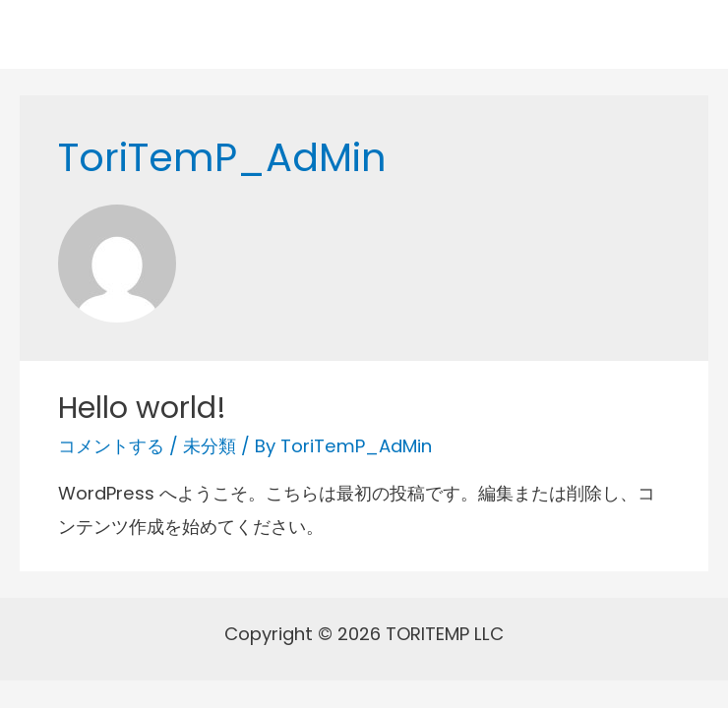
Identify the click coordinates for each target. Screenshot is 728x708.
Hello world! (142, 408)
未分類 (210, 446)
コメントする (111, 446)
